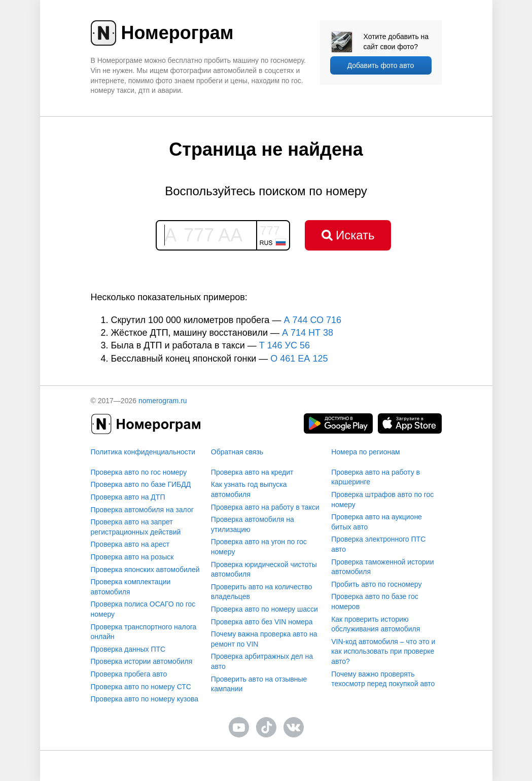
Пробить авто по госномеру (376, 584)
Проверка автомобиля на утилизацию (253, 524)
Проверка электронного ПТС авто (378, 544)
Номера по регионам (365, 452)
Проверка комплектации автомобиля (131, 587)
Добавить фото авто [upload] (381, 65)
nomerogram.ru (163, 401)
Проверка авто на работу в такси (265, 507)
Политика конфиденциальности (143, 452)
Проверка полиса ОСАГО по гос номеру (143, 609)
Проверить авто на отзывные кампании (259, 684)
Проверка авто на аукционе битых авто (377, 522)
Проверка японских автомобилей (145, 570)
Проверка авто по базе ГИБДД (141, 484)
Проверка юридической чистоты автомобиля (264, 570)
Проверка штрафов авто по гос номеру (382, 500)
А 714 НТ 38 (308, 333)
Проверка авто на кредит (252, 472)
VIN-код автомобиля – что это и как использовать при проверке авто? (383, 651)
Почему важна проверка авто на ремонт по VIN (264, 639)
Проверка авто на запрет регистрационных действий (136, 527)
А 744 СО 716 (312, 320)
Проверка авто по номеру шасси (264, 609)
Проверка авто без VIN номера (262, 622)
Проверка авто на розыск (132, 557)
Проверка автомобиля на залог (142, 510)
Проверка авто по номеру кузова (145, 699)
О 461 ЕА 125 (299, 359)
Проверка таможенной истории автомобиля (382, 567)
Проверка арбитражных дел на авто (262, 661)
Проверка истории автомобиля (142, 661)
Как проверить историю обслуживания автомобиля (376, 624)
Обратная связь (237, 452)
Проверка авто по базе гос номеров (375, 601)
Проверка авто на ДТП (128, 497)
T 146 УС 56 (285, 345)
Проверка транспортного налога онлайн (144, 632)
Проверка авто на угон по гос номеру (259, 547)
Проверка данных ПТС (128, 649)
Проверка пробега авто (129, 674)
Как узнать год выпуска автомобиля (249, 489)
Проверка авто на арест (130, 544)
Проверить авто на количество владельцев (261, 592)
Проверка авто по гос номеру (139, 472)
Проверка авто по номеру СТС (141, 687)
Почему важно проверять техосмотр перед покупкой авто (383, 679)
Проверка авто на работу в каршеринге (376, 477)
